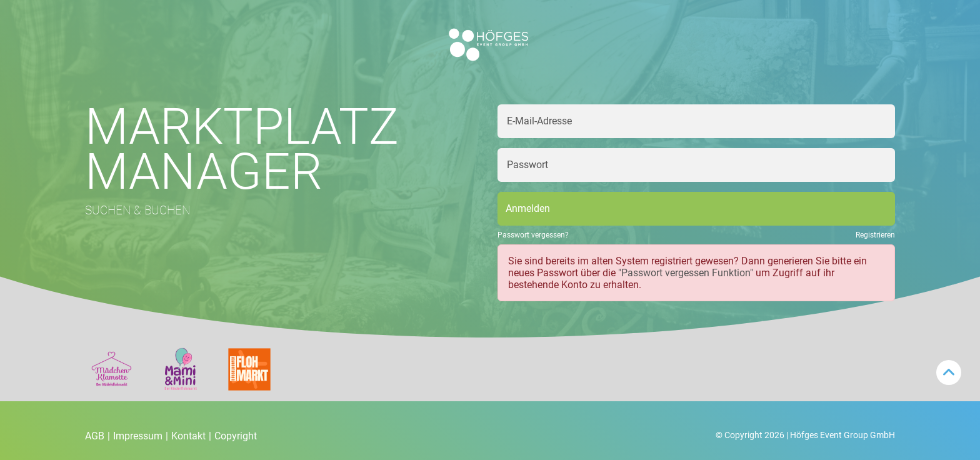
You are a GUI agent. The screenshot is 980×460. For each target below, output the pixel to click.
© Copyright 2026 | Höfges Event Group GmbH (805, 435)
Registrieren (875, 235)
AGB (97, 436)
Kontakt (191, 436)
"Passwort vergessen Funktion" (686, 273)
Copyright (236, 436)
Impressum (141, 436)
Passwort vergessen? (533, 235)
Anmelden (528, 208)
